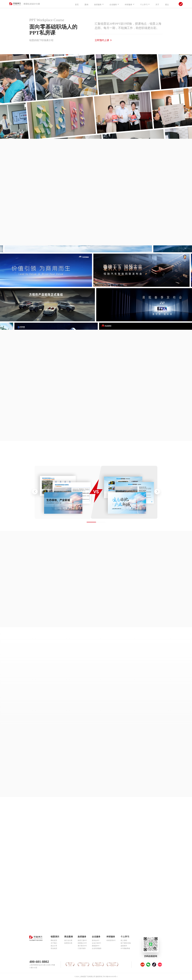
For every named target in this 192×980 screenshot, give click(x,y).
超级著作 (124, 946)
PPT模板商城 (125, 948)
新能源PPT (96, 946)
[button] (157, 492)
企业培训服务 (97, 948)
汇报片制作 (82, 948)
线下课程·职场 (126, 943)
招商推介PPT (82, 943)
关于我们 (54, 943)
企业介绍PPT (96, 943)
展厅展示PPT (82, 946)
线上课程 (124, 940)
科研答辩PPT (111, 940)
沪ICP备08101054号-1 (110, 977)
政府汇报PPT (82, 940)
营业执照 (54, 948)
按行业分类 (68, 940)
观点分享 (54, 946)
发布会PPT (96, 940)
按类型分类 (68, 943)
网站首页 (54, 940)
